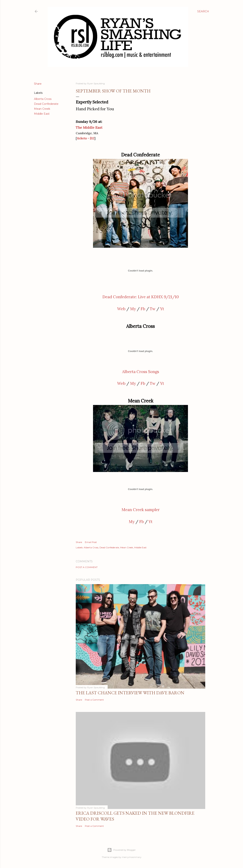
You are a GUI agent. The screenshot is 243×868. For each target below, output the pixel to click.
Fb (143, 309)
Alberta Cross (43, 99)
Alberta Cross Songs (141, 372)
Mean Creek (42, 109)
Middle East (42, 114)
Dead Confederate (46, 104)
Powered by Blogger (121, 850)
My (133, 309)
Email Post (91, 542)
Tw (153, 309)
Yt (162, 309)
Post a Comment (87, 567)
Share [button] (38, 84)
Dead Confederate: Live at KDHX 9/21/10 (141, 297)
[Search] (203, 11)
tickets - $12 (86, 138)
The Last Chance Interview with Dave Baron (130, 693)
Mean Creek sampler (141, 510)
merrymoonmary (132, 857)
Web (121, 309)
